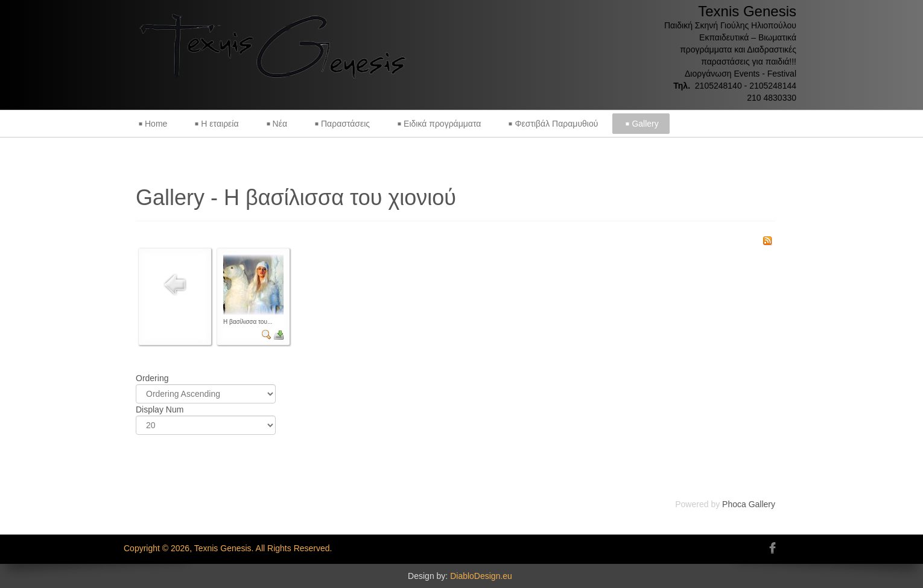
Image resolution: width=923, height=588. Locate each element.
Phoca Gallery (749, 504)
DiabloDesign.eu (481, 576)
